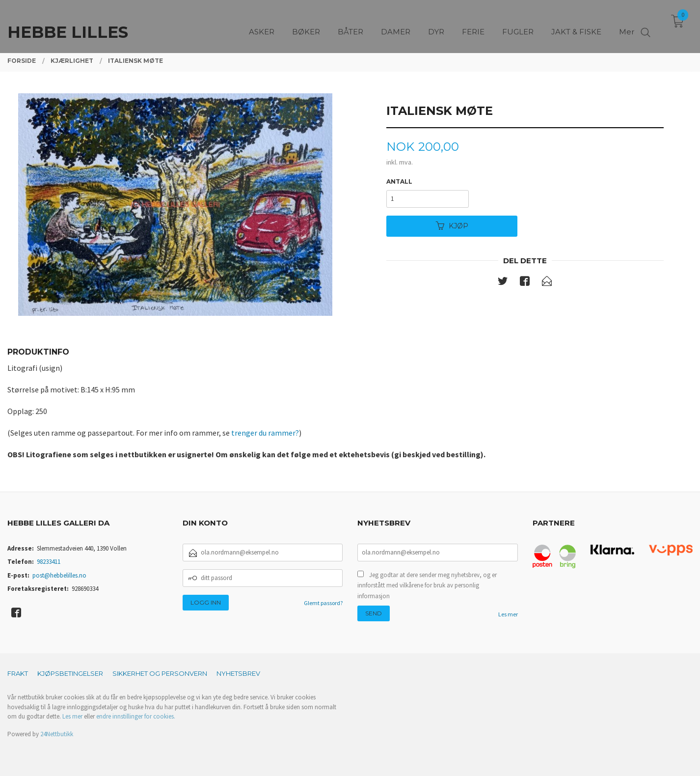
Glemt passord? (323, 603)
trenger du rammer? (265, 433)
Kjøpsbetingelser (70, 673)
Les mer (508, 614)
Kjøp (452, 226)
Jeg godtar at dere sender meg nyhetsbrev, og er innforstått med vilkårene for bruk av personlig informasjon (427, 585)
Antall (399, 181)
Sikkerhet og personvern (160, 673)
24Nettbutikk (57, 734)
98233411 (49, 562)
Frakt (18, 673)
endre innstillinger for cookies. (136, 716)
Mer (627, 25)
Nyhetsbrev (238, 673)
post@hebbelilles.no (59, 575)
